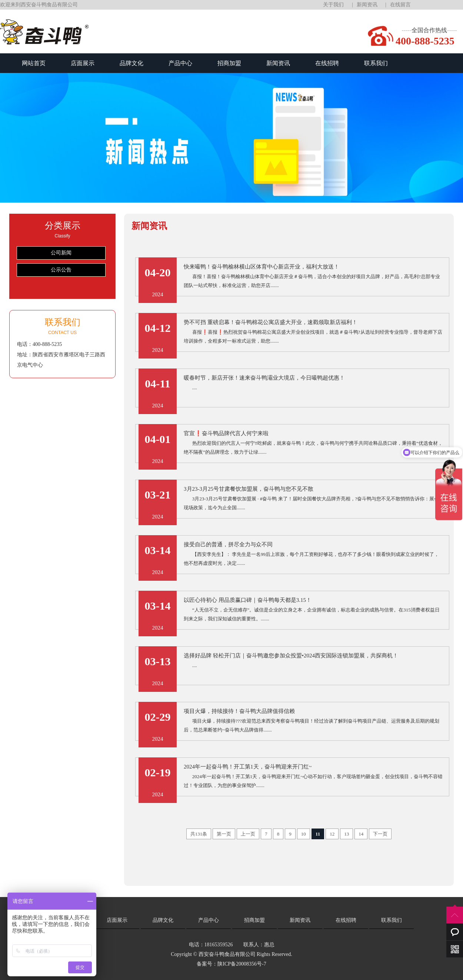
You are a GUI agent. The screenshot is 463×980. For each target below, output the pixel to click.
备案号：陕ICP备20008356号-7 (231, 964)
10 (304, 834)
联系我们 (376, 63)
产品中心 (180, 63)
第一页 (224, 834)
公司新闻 (61, 253)
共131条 (199, 834)
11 (318, 834)
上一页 (248, 834)
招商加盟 (229, 63)
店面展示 (83, 63)
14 (361, 834)
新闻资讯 (367, 5)
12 (332, 834)
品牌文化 (131, 63)
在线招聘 (327, 63)
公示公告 (61, 270)
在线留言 (400, 5)
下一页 (380, 834)
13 (347, 834)
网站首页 (34, 63)
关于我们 (333, 5)
